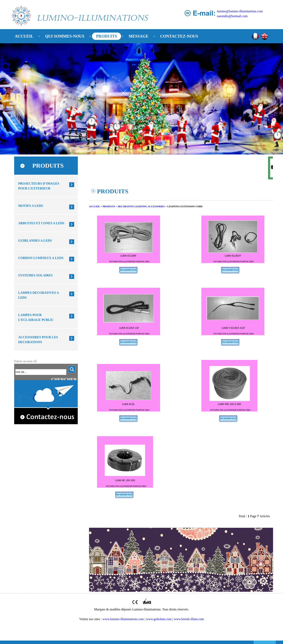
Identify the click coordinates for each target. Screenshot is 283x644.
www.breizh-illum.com (189, 619)
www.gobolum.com (159, 619)
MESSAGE (139, 36)
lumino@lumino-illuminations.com (240, 11)
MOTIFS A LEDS (31, 206)
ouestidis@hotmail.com (232, 16)
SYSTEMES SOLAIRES (35, 275)
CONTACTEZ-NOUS (179, 36)
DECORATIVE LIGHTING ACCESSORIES (141, 206)
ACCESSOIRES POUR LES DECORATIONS (38, 340)
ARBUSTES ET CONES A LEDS (41, 223)
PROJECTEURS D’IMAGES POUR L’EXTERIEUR (39, 186)
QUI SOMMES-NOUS (65, 36)
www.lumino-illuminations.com (123, 619)
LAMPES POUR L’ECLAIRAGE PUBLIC (36, 317)
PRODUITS (106, 36)
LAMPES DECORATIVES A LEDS (39, 295)
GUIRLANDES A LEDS (35, 241)
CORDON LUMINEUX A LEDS (41, 258)
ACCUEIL (24, 36)
